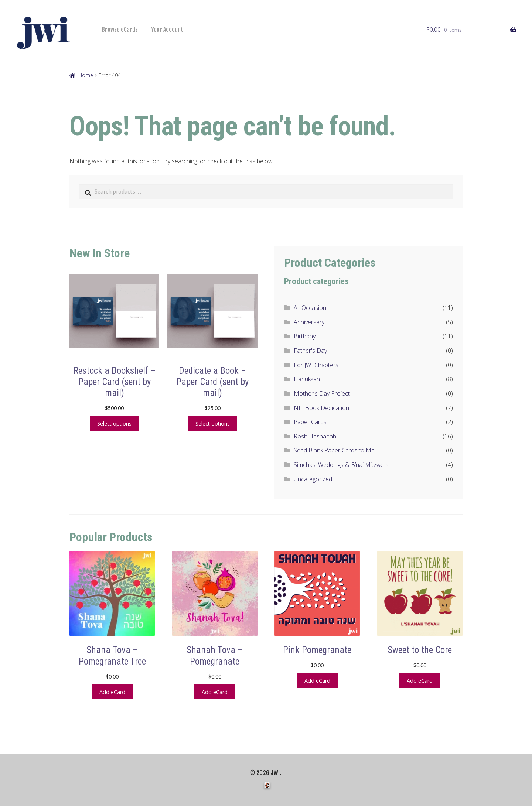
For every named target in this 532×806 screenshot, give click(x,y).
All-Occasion (310, 308)
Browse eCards (120, 30)
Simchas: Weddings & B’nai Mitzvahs (341, 465)
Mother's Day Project (322, 393)
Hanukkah (307, 379)
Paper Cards (310, 422)
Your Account (167, 30)
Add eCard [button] (112, 691)
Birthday (305, 336)
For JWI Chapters (316, 365)
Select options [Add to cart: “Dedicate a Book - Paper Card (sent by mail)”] (212, 423)
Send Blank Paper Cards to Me (334, 450)
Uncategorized (313, 479)
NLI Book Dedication (321, 408)
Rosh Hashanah (315, 436)
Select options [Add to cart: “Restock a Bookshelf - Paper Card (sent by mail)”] (115, 423)
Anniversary (309, 322)
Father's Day (310, 351)
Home (86, 75)
